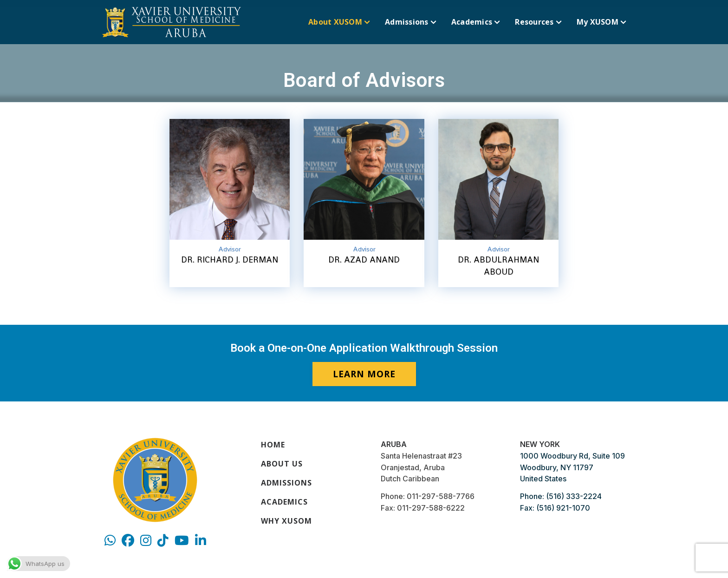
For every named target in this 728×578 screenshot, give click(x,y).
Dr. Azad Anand (364, 259)
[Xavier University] (172, 22)
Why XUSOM (286, 521)
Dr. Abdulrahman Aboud (498, 266)
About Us (282, 464)
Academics (284, 502)
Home (273, 445)
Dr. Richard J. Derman (230, 259)
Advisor (230, 249)
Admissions (286, 483)
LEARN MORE (364, 374)
